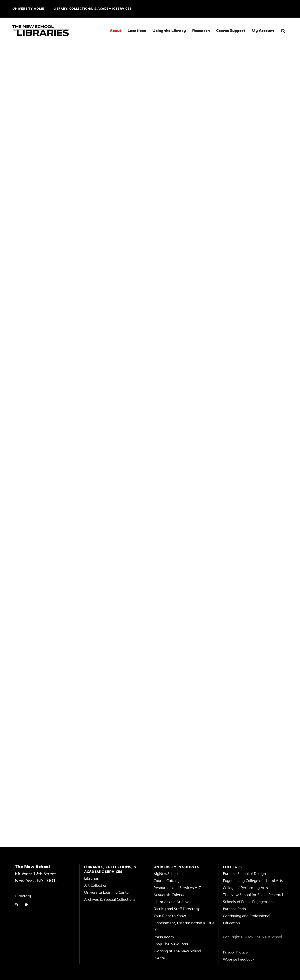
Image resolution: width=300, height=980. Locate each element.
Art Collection (96, 886)
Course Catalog (167, 881)
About (115, 31)
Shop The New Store (171, 944)
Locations (137, 31)
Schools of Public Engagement (248, 902)
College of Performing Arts (245, 888)
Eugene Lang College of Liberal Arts (253, 881)
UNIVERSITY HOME (28, 9)
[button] (283, 31)
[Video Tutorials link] (26, 905)
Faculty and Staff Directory (176, 909)
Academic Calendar (170, 895)
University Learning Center (107, 893)
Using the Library (169, 31)
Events (159, 958)
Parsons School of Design (244, 874)
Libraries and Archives (172, 902)
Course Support (231, 31)
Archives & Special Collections (110, 900)
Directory (23, 896)
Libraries (92, 879)
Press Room (164, 937)
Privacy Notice (235, 953)
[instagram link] (16, 905)
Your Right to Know (170, 916)
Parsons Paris (234, 909)
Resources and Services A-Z (177, 888)
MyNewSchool (166, 874)
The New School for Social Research (254, 895)
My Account (263, 31)
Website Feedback (239, 960)
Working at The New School (177, 951)
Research (201, 31)
